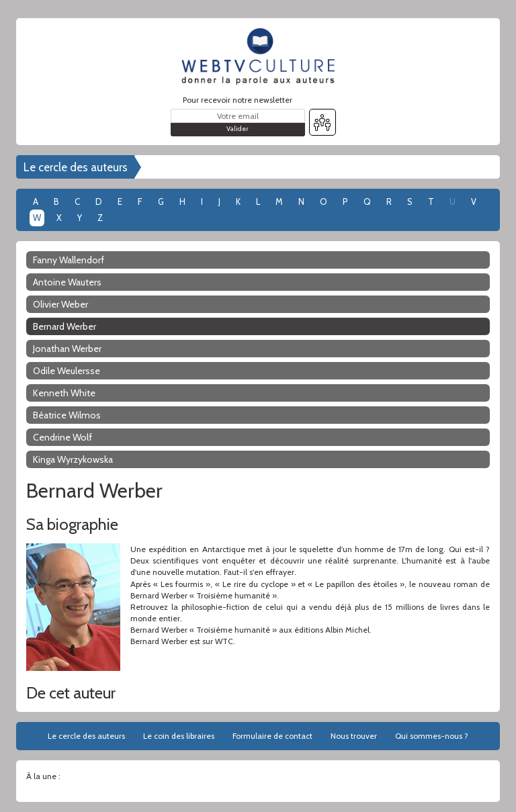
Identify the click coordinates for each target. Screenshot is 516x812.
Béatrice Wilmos (67, 415)
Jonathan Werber (67, 349)
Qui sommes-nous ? (432, 736)
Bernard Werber (64, 326)
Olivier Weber (60, 304)
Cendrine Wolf (62, 437)
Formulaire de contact (272, 736)
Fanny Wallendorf (69, 260)
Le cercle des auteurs (76, 167)
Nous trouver (354, 736)
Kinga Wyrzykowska (73, 459)
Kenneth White (64, 393)
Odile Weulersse (67, 371)
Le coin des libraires (179, 736)
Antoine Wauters (67, 282)
